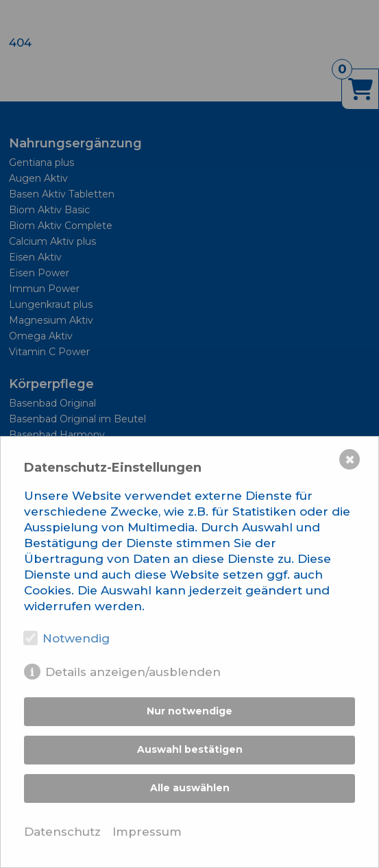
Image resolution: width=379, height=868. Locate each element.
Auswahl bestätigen (190, 749)
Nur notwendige (189, 711)
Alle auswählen (190, 788)
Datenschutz (62, 832)
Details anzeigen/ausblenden (133, 672)
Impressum (147, 832)
